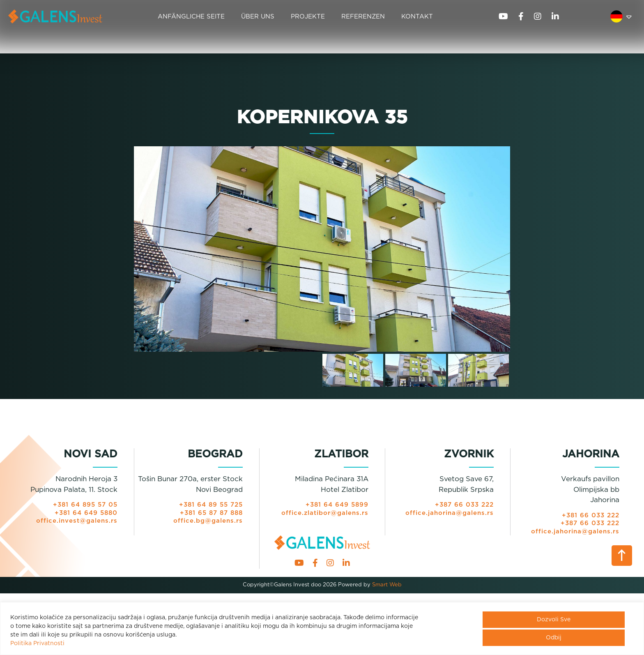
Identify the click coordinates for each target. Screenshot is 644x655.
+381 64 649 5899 (337, 505)
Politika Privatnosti (37, 643)
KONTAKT (417, 17)
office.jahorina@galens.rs (450, 513)
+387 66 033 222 (464, 505)
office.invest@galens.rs (77, 521)
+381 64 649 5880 (86, 513)
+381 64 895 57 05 (85, 505)
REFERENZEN (363, 17)
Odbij (554, 638)
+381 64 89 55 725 (211, 505)
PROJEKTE (308, 17)
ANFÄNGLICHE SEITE (191, 17)
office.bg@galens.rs (208, 521)
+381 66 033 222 (591, 515)
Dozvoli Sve (554, 620)
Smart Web (386, 585)
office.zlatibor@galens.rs (325, 513)
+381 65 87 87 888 (211, 513)
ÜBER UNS (258, 17)
